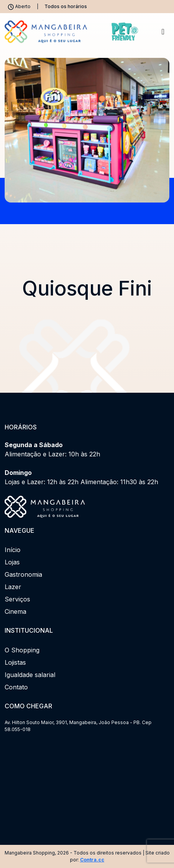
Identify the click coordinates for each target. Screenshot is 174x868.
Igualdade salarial (30, 675)
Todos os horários (66, 6)
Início (13, 550)
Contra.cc (92, 860)
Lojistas (15, 662)
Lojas (12, 562)
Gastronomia (23, 574)
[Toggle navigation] (163, 32)
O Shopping (22, 650)
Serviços (17, 599)
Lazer (13, 587)
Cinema (15, 611)
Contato (16, 687)
